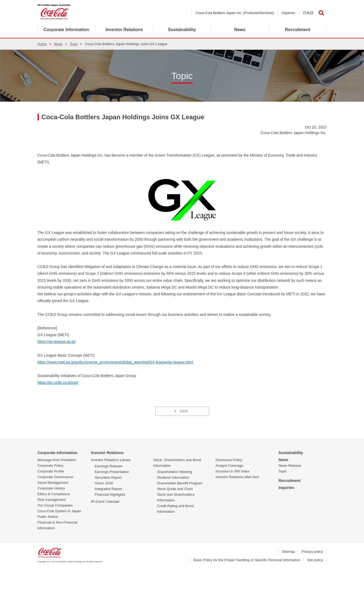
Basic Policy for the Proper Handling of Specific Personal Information (247, 560)
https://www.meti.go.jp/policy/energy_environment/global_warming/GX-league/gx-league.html (115, 362)
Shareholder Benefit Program (180, 483)
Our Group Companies (55, 505)
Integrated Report (108, 489)
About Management (53, 483)
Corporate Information (66, 30)
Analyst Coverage (230, 466)
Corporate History (51, 488)
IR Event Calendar (105, 502)
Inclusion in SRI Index (233, 471)
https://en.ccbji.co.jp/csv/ (58, 382)
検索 (321, 13)
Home (42, 44)
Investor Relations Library (111, 460)
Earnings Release (108, 466)
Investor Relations (107, 453)
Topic (74, 44)
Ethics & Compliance (54, 494)
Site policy (315, 560)
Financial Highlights (110, 495)
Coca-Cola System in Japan (59, 511)
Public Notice (48, 517)
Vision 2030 (104, 483)
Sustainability (291, 453)
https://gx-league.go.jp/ (57, 342)
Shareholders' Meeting (175, 472)
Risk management (52, 500)
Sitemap (288, 552)
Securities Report (108, 477)
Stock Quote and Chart (175, 489)
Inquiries (288, 13)
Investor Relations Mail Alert (237, 477)
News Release (290, 466)
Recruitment (290, 481)
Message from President (57, 460)
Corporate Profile (51, 471)
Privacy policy (312, 552)
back (184, 411)
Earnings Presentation (112, 472)
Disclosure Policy (229, 460)
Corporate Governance (55, 477)
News (240, 30)
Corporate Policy (51, 466)
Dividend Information (173, 477)
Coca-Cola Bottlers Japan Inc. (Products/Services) (235, 13)
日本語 (308, 13)
